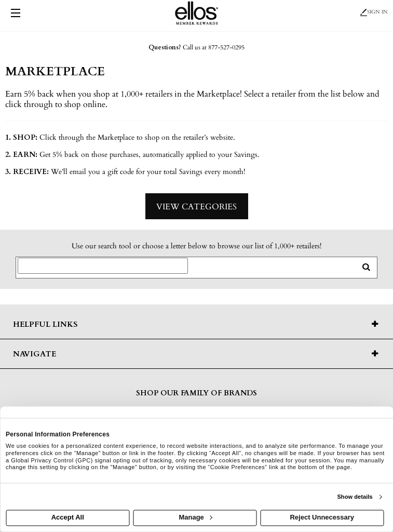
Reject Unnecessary (322, 518)
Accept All (68, 518)
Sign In (374, 12)
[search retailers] (366, 268)
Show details (355, 497)
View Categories (196, 207)
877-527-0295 (226, 47)
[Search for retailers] (103, 266)
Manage (195, 518)
